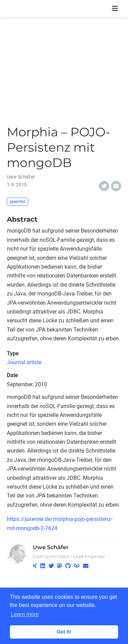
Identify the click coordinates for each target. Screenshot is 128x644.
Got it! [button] (64, 632)
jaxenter (18, 201)
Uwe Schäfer (51, 547)
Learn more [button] (25, 614)
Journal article (24, 362)
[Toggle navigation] (115, 9)
